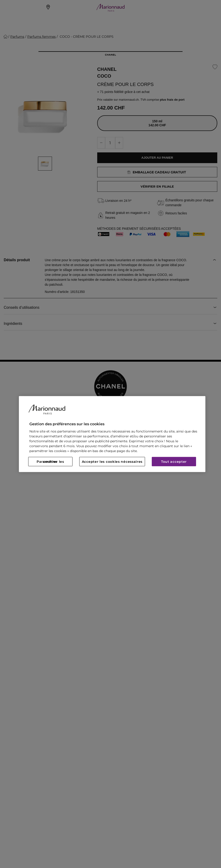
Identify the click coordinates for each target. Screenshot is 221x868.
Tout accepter (174, 462)
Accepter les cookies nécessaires (112, 462)
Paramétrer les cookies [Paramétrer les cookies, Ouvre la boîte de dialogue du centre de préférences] (50, 462)
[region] (112, 434)
